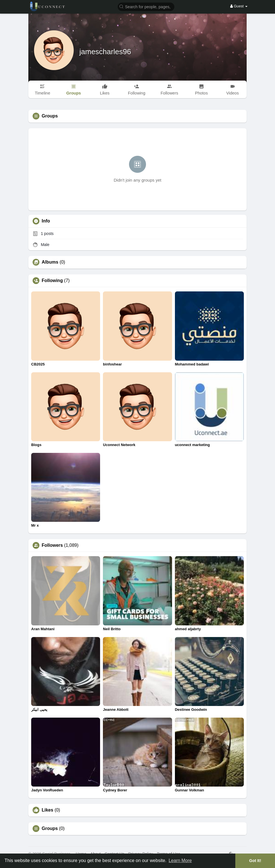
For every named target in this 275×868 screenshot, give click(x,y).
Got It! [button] (255, 861)
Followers (52, 545)
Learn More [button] (180, 860)
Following (52, 281)
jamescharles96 (105, 52)
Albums (50, 262)
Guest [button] (239, 6)
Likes (47, 810)
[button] (146, 6)
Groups (50, 829)
